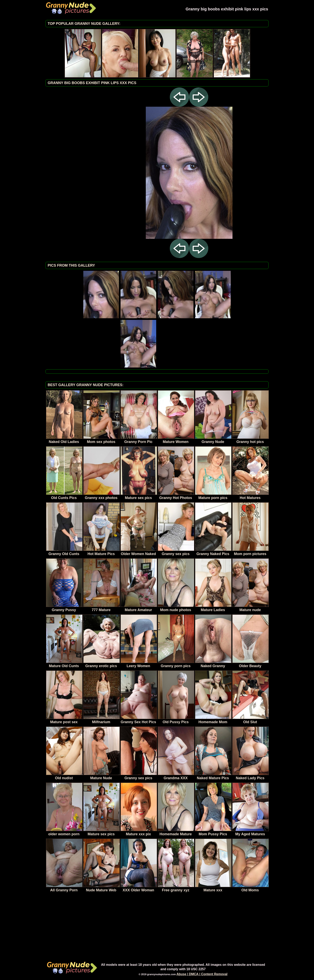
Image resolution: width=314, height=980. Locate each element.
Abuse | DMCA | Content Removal (202, 974)
